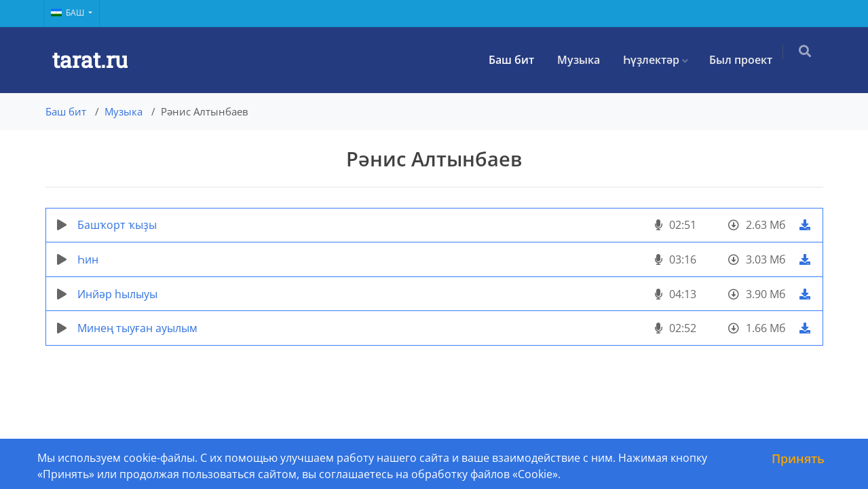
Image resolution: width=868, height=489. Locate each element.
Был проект (746, 60)
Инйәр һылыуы (117, 294)
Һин (88, 259)
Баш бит (517, 60)
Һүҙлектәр (657, 60)
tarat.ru (90, 59)
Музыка (584, 60)
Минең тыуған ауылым (137, 328)
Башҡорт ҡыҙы (117, 225)
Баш (69, 13)
